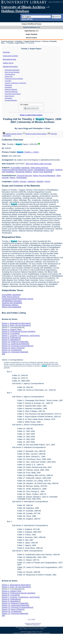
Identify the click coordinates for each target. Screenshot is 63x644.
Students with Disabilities (12, 303)
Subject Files (9, 76)
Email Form (36, 625)
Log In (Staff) (31, 619)
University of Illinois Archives (23, 7)
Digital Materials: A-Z (32, 31)
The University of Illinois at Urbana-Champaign (37, 633)
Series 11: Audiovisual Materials (15, 344)
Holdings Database (15, 11)
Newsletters (8, 87)
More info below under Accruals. (39, 164)
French (47, 181)
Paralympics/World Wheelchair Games (18, 170)
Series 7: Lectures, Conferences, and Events (21, 336)
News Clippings (10, 96)
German (23, 181)
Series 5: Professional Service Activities (18, 331)
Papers (12, 178)
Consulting (8, 81)
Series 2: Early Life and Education (16, 325)
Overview (6, 52)
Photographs (22, 178)
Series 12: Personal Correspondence (17, 346)
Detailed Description (10, 67)
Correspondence (10, 74)
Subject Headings (32, 34)
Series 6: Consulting (11, 333)
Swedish (40, 181)
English (16, 181)
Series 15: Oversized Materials (15, 352)
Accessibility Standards (20, 168)
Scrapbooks (8, 98)
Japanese (31, 181)
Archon (30, 632)
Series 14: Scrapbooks (12, 350)
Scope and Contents (10, 56)
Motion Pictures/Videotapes (44, 176)
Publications (9, 85)
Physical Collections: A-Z (31, 27)
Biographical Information (12, 70)
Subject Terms (8, 63)
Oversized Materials (11, 100)
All (3, 354)
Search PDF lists (27, 19)
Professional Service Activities (14, 79)
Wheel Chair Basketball (43, 172)
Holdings (19, 41)
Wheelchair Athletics (24, 172)
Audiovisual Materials (11, 92)
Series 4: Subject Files (11, 329)
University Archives (7, 41)
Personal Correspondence (13, 94)
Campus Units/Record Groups (31, 24)
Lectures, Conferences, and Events (15, 83)
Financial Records (25, 176)
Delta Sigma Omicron (39, 168)
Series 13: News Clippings (13, 348)
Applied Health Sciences (33, 41)
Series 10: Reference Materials (15, 342)
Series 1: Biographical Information (16, 323)
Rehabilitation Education (44, 170)
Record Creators (32, 38)
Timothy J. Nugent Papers (17, 43)
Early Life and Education (12, 72)
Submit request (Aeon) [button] (12, 134)
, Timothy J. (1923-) (28, 152)
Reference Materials (11, 89)
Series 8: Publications (11, 338)
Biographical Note (10, 59)
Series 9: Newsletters (11, 340)
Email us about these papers (31, 115)
